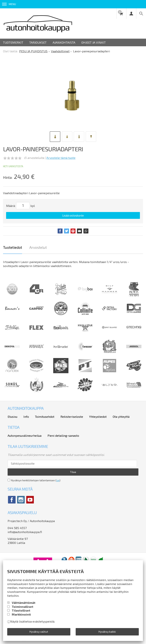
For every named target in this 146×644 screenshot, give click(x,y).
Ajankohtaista (64, 42)
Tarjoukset (38, 42)
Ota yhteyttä (121, 417)
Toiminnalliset (23, 607)
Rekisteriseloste (72, 417)
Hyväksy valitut (39, 632)
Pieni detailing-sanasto (63, 435)
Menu (9, 4)
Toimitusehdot (45, 417)
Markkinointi (21, 614)
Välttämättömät (24, 603)
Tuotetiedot (13, 247)
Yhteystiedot (98, 417)
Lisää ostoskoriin (73, 215)
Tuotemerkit (13, 42)
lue (58, 480)
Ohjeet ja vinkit (94, 42)
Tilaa (73, 472)
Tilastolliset (21, 610)
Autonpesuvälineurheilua (25, 435)
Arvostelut (38, 247)
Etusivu (12, 417)
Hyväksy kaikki (107, 632)
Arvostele (61, 158)
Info (26, 417)
